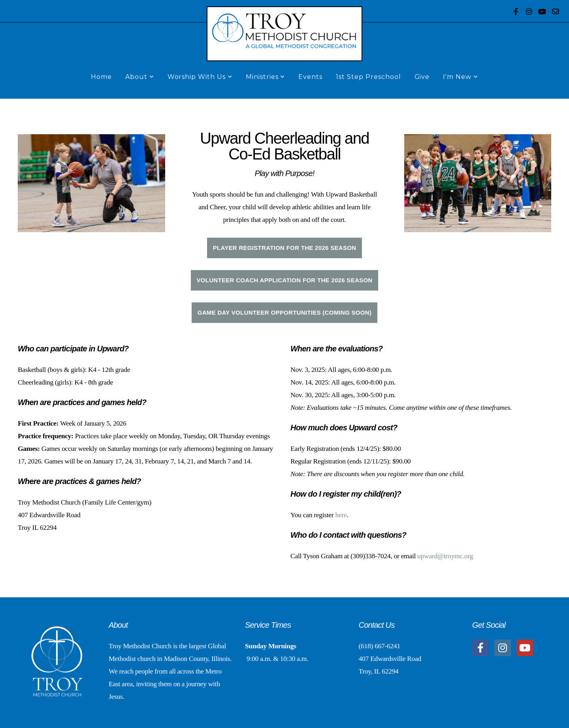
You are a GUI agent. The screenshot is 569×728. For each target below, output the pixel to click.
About (140, 77)
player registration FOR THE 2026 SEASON (285, 248)
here (341, 515)
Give (422, 77)
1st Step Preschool (368, 77)
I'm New (461, 77)
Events (310, 77)
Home (101, 77)
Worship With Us (200, 77)
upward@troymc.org (445, 556)
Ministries (266, 77)
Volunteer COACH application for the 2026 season (285, 280)
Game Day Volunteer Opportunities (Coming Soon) (285, 312)
